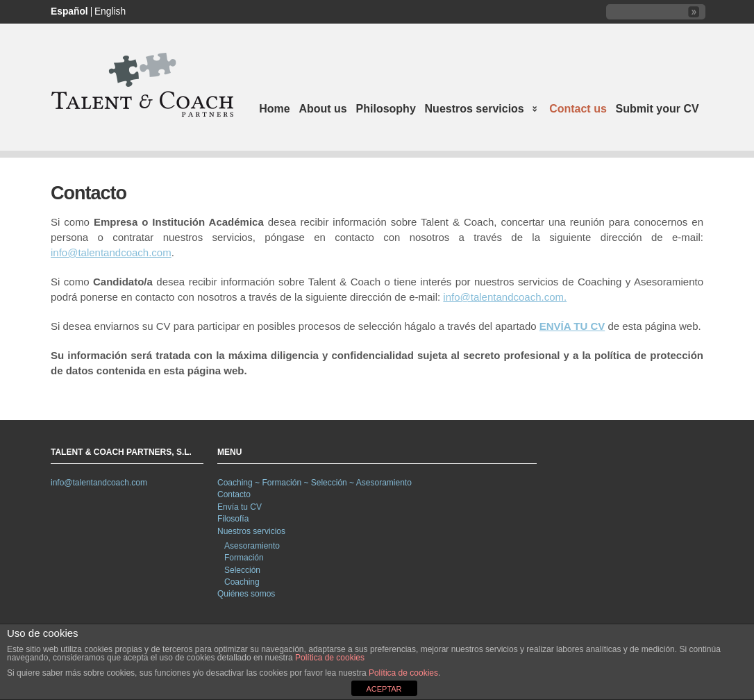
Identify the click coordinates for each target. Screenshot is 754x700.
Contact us (578, 109)
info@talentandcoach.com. (505, 297)
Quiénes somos (246, 594)
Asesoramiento (252, 546)
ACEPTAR (384, 689)
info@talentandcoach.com (111, 252)
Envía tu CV (240, 507)
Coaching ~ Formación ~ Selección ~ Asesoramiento (315, 483)
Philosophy (386, 109)
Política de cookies (330, 658)
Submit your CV (657, 109)
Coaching (242, 582)
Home (274, 109)
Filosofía (233, 519)
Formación (244, 558)
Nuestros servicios (479, 110)
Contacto (234, 494)
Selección (242, 570)
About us (322, 109)
